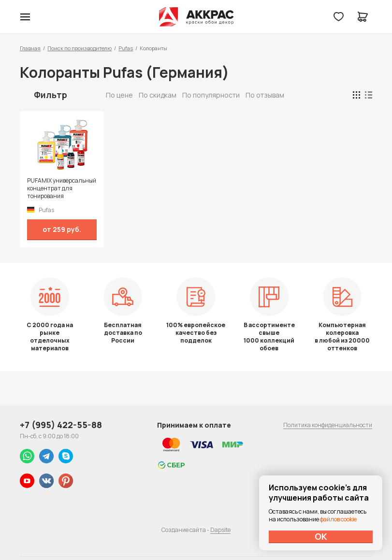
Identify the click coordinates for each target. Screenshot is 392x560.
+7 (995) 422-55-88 (61, 425)
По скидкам (158, 95)
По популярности (211, 95)
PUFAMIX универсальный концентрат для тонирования (62, 188)
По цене (119, 95)
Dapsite (220, 530)
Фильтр (51, 95)
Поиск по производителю (80, 48)
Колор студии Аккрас (196, 17)
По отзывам (265, 95)
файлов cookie (338, 519)
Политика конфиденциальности (328, 425)
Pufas (126, 48)
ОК (321, 536)
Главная (30, 48)
